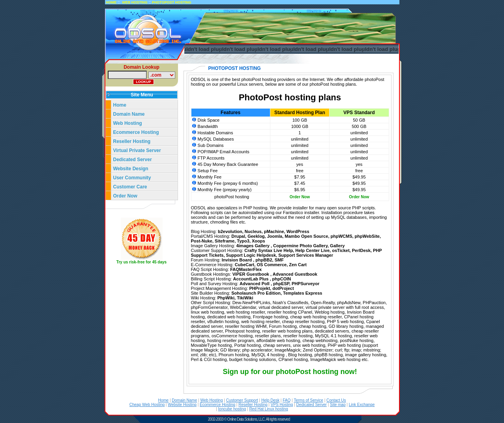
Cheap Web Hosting (147, 405)
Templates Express (303, 293)
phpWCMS (342, 236)
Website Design (131, 169)
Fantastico (293, 212)
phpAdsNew (349, 303)
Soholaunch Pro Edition (256, 293)
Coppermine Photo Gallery (300, 246)
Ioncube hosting (232, 409)
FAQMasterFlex (246, 269)
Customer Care (130, 187)
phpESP (281, 284)
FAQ (287, 400)
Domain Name (129, 114)
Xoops (259, 241)
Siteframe (225, 241)
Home (120, 105)
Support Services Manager (306, 255)
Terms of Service (308, 400)
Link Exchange (362, 405)
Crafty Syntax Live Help (269, 250)
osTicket (341, 250)
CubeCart (245, 265)
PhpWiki (226, 298)
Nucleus (253, 231)
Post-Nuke (202, 241)
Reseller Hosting (132, 141)
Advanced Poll (255, 284)
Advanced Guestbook (295, 274)
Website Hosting (182, 405)
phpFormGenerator (209, 307)
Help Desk (270, 400)
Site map (338, 405)
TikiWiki (245, 298)
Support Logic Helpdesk (251, 255)
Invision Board (237, 260)
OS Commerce (272, 265)
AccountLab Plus (252, 279)
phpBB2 (264, 260)
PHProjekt (259, 288)
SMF (279, 260)
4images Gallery (253, 246)
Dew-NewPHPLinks (251, 303)
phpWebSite (367, 236)
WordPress (298, 231)
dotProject (283, 288)
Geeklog (256, 236)
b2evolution (230, 231)
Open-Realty (323, 303)
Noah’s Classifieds (290, 303)
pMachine (274, 231)
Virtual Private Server (138, 150)
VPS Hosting (282, 405)
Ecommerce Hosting (136, 132)
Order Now (125, 196)
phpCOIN (282, 279)
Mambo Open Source (306, 236)
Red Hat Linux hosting (268, 409)
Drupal (238, 236)
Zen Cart (298, 265)
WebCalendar (243, 307)
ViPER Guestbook (251, 274)
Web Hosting (128, 123)
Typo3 (243, 241)
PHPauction (374, 303)
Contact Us (336, 400)
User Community (132, 178)
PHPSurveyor (305, 284)
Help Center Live (312, 250)
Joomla (275, 236)
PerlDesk (361, 250)
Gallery (337, 246)
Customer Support (242, 400)
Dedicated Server (133, 160)
